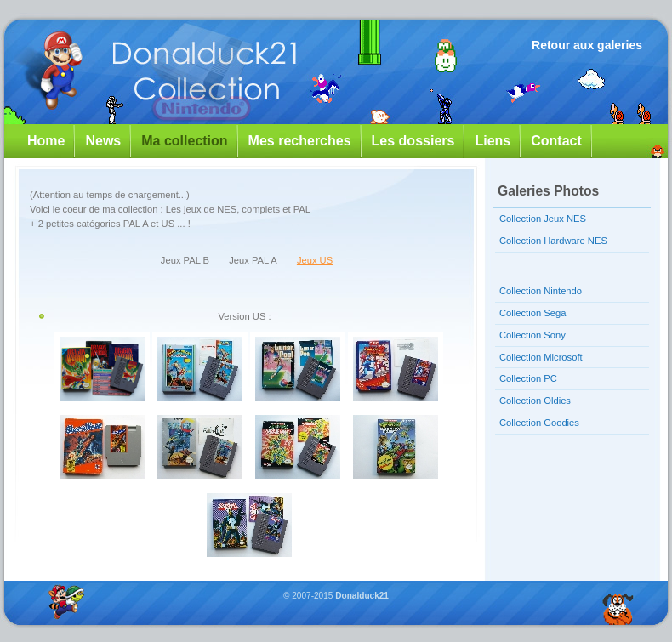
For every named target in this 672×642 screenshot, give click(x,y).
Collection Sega (532, 313)
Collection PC (528, 378)
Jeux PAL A (253, 260)
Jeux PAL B (185, 260)
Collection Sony (532, 335)
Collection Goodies (539, 423)
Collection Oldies (535, 401)
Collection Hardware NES (553, 241)
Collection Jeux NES (543, 219)
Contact (556, 141)
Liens (493, 141)
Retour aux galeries (587, 45)
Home (46, 141)
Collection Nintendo (541, 291)
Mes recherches (300, 141)
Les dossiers (413, 141)
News (103, 141)
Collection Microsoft (541, 357)
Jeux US (315, 260)
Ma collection (184, 141)
